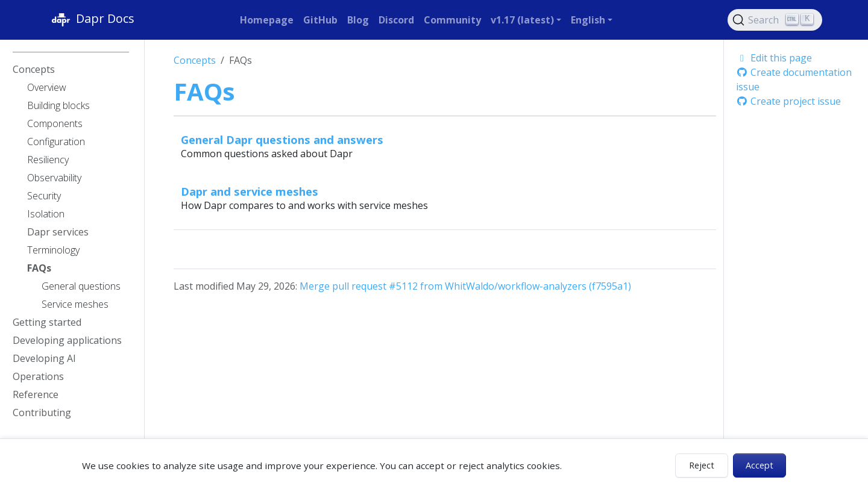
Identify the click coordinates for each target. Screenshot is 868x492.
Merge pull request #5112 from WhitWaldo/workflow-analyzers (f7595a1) (465, 286)
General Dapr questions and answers (282, 139)
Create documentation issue (794, 79)
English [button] (588, 20)
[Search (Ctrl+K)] (775, 20)
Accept (759, 465)
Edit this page (774, 58)
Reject (702, 465)
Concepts (195, 60)
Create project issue (788, 101)
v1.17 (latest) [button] (522, 20)
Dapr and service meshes (250, 191)
